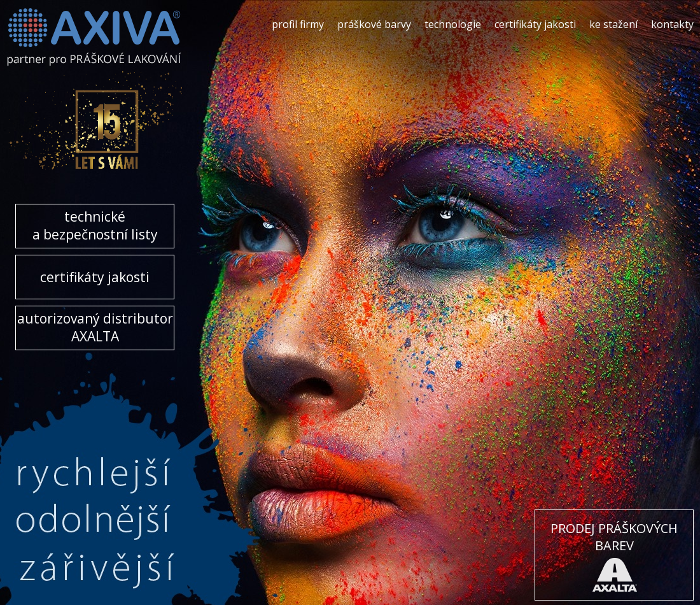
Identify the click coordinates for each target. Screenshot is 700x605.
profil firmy (298, 24)
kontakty (672, 24)
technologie (453, 24)
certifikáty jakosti (535, 24)
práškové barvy (374, 24)
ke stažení (613, 24)
